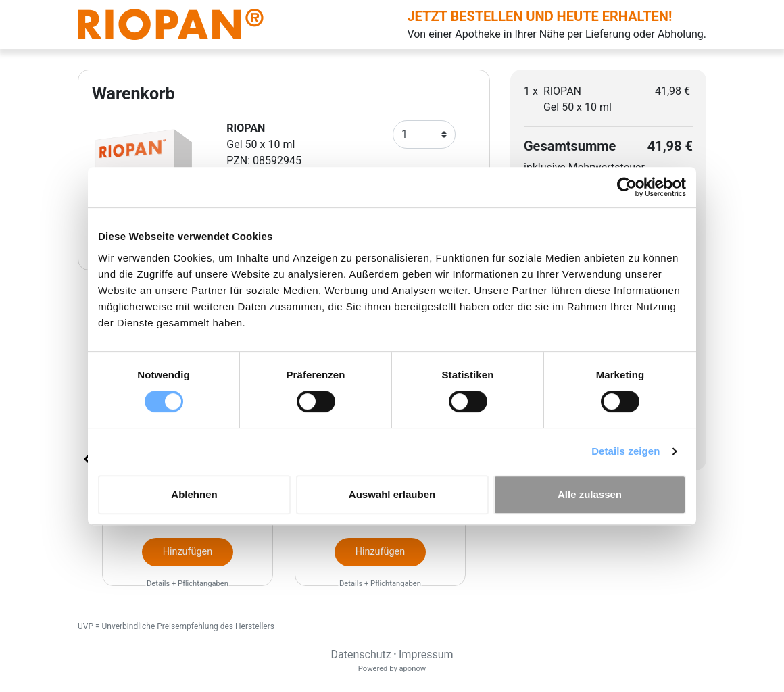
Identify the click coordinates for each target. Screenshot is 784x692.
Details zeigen (626, 451)
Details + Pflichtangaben (188, 584)
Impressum (426, 654)
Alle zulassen (590, 494)
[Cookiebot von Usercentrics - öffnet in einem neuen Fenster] (627, 187)
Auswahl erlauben (392, 494)
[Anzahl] (424, 134)
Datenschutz (361, 654)
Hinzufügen (188, 552)
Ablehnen (194, 494)
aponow (412, 669)
